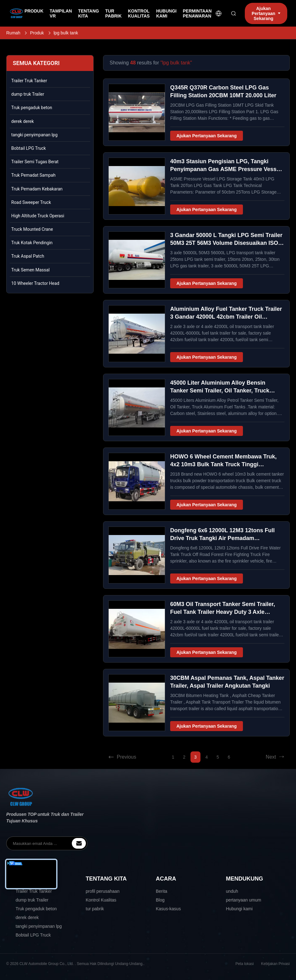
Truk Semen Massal (30, 270)
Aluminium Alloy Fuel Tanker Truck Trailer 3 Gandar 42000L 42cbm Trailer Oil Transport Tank (226, 317)
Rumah (13, 33)
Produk (37, 33)
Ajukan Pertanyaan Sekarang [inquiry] (266, 13)
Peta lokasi (245, 964)
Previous (122, 757)
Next (275, 757)
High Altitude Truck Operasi (38, 216)
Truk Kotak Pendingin (32, 243)
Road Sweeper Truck (31, 202)
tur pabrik (95, 909)
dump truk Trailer (28, 94)
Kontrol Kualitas (101, 900)
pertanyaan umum (244, 900)
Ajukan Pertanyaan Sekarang (207, 136)
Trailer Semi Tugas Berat (35, 162)
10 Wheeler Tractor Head (35, 283)
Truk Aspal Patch (28, 256)
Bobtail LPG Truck (29, 148)
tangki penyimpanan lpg (34, 135)
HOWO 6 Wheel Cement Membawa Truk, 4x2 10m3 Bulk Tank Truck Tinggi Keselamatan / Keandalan (223, 464)
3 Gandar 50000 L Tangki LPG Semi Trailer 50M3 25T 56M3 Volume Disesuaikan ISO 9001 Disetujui (226, 243)
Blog (160, 900)
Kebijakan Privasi (275, 964)
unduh (232, 891)
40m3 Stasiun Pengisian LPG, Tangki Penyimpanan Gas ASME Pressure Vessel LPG (226, 169)
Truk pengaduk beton (32, 108)
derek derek (22, 121)
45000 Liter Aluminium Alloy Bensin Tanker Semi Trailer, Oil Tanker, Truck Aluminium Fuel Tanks (220, 391)
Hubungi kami (239, 909)
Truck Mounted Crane (32, 229)
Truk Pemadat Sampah (33, 175)
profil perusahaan (103, 891)
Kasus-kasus (168, 909)
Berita (162, 891)
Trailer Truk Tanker (29, 81)
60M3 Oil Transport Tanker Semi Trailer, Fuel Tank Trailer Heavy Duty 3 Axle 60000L (223, 612)
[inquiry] (79, 843)
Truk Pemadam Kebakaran (37, 189)
